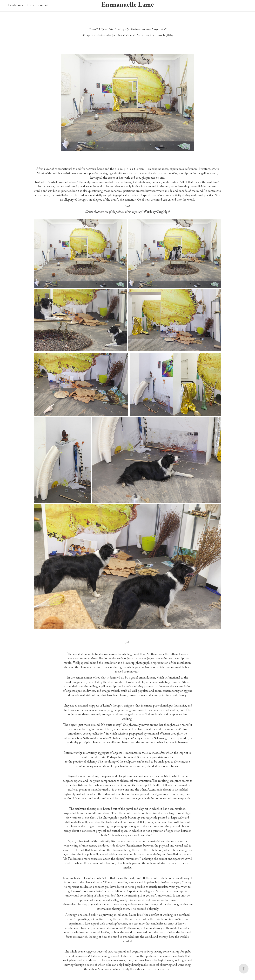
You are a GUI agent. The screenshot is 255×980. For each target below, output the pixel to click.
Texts (30, 6)
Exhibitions (15, 6)
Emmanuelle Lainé (128, 6)
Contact (43, 6)
